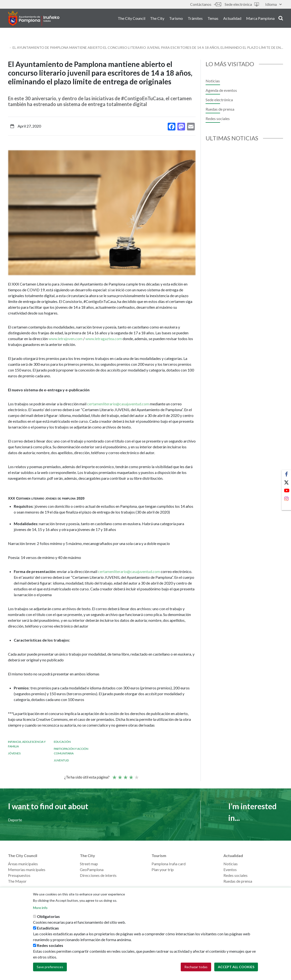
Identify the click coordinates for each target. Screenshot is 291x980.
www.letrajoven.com (66, 339)
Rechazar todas (196, 967)
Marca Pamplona (260, 19)
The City (157, 19)
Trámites (195, 19)
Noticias (213, 81)
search (281, 19)
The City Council (132, 19)
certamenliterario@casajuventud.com (118, 404)
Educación (62, 742)
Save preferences (50, 967)
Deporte (15, 820)
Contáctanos (206, 4)
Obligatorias (48, 917)
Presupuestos (19, 875)
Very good (136, 775)
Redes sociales (218, 118)
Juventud (61, 760)
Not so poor (120, 775)
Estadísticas (48, 928)
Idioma (273, 4)
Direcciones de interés (98, 875)
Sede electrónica (242, 4)
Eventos (230, 869)
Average (125, 775)
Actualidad (232, 19)
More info (40, 908)
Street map (89, 864)
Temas (213, 19)
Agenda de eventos (221, 90)
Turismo (176, 19)
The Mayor (17, 881)
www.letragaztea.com (104, 339)
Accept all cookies (236, 967)
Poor (114, 775)
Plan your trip (163, 869)
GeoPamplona (92, 869)
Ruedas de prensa (220, 109)
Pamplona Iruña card (169, 864)
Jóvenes (14, 753)
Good (131, 775)
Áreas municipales (23, 864)
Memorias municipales (27, 869)
